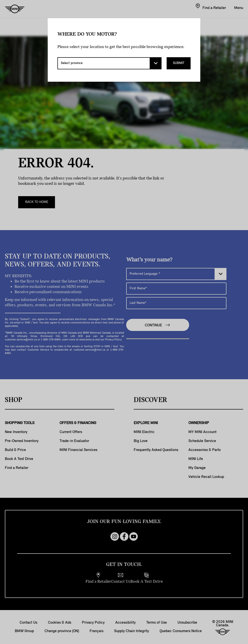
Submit (179, 63)
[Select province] (109, 63)
